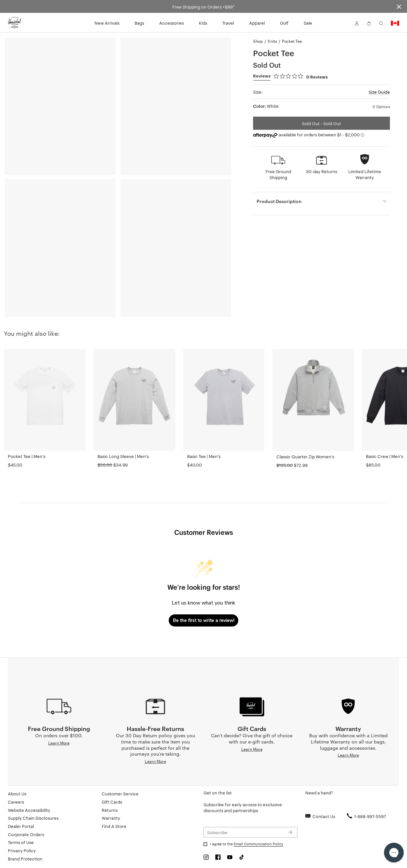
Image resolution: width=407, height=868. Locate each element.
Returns (110, 810)
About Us (17, 793)
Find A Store (114, 826)
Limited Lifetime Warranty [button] (365, 174)
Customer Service (120, 793)
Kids (203, 23)
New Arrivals (107, 23)
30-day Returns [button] (321, 171)
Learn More (59, 742)
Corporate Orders (26, 834)
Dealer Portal (21, 826)
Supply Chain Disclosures (33, 818)
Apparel (257, 23)
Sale (308, 23)
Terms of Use (21, 842)
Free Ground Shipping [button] (278, 174)
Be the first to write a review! (204, 620)
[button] (357, 23)
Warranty (111, 818)
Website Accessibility (29, 810)
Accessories (171, 23)
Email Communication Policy (258, 844)
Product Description (279, 201)
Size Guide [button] (379, 92)
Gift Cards (112, 802)
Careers (16, 802)
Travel (228, 23)
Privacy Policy (22, 850)
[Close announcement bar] (399, 6)
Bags (139, 23)
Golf (284, 23)
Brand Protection (25, 858)
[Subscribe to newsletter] (250, 832)
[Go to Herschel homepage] (14, 23)
